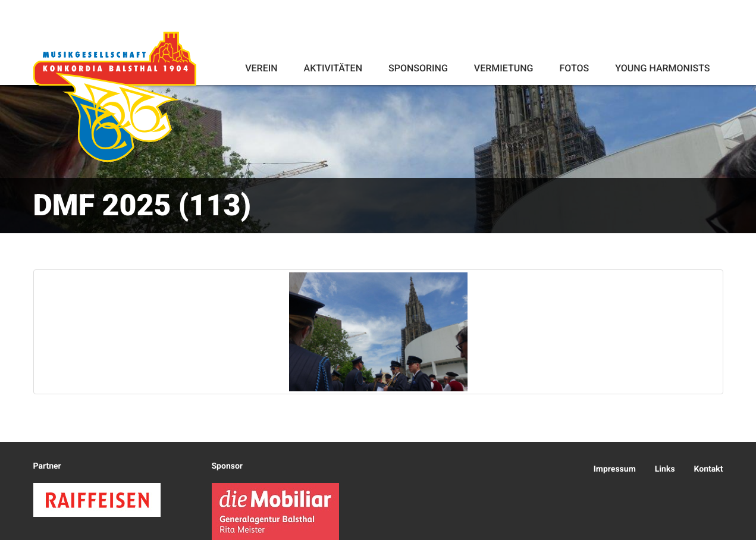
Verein (261, 68)
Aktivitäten (333, 68)
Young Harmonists (662, 68)
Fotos (574, 68)
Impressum (615, 469)
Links (665, 469)
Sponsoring (418, 68)
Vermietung (504, 68)
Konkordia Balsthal (115, 96)
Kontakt (709, 469)
